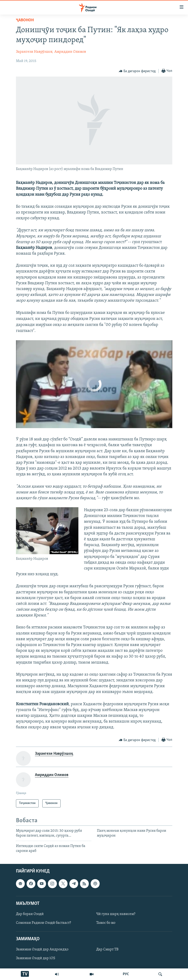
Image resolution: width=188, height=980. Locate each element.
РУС (126, 974)
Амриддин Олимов (70, 52)
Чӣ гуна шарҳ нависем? (116, 914)
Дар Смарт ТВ (107, 949)
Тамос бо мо (106, 923)
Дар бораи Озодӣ (30, 914)
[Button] (137, 71)
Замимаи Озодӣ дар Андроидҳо (42, 949)
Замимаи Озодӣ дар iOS (36, 958)
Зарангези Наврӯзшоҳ (34, 52)
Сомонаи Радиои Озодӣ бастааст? (43, 923)
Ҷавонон (25, 20)
